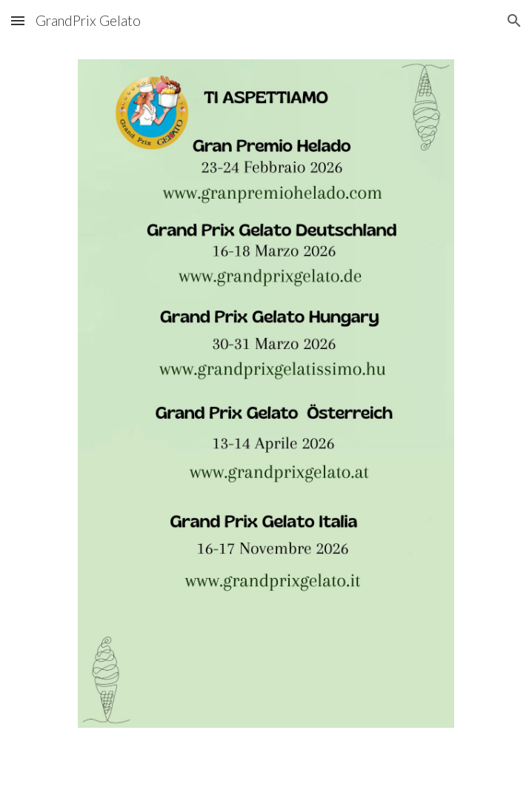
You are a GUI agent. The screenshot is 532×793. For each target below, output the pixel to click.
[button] (18, 20)
